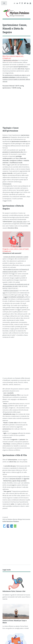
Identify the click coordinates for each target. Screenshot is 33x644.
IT (15, 3)
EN (17, 3)
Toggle (4, 4)
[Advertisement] (16, 108)
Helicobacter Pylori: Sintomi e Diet (14, 591)
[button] (4, 526)
